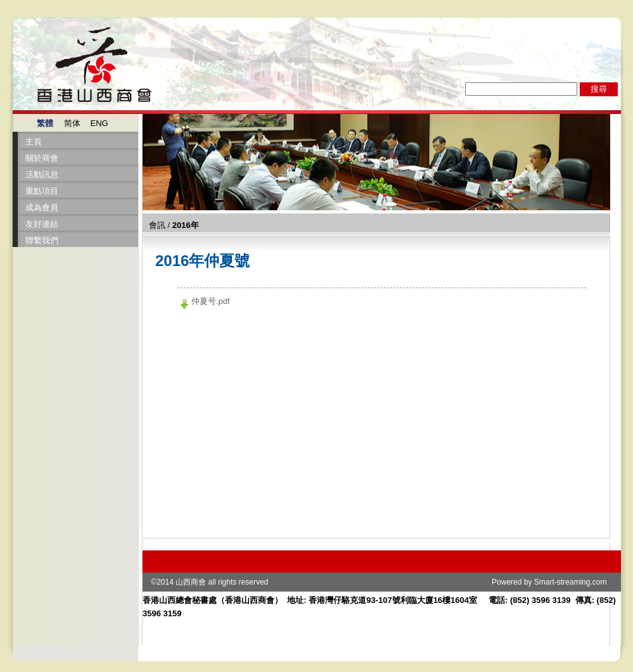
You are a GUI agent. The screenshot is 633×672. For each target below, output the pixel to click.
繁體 (45, 123)
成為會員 (42, 207)
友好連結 (42, 224)
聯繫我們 (42, 240)
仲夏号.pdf (211, 301)
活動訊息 (42, 174)
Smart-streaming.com (571, 582)
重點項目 (42, 191)
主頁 (34, 142)
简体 (72, 123)
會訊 (157, 225)
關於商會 (42, 158)
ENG (99, 123)
